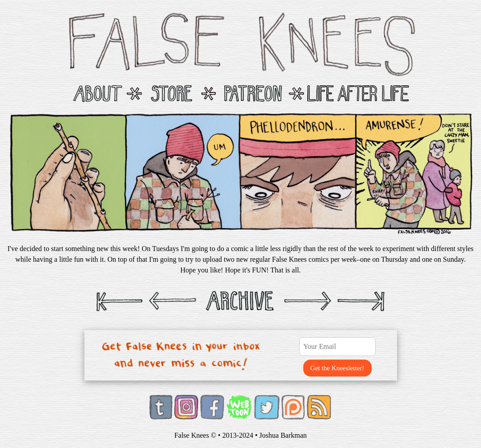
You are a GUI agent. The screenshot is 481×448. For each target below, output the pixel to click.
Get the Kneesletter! (337, 368)
